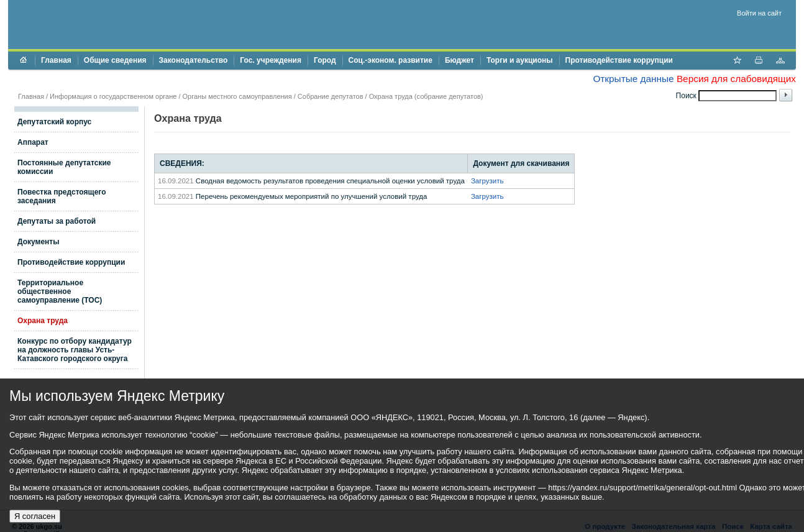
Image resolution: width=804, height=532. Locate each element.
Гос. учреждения (271, 60)
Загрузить (487, 181)
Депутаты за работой (57, 221)
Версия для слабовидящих (736, 79)
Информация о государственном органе (113, 96)
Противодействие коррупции (619, 60)
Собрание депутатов (331, 96)
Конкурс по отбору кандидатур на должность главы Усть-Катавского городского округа (75, 350)
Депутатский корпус (54, 122)
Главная (56, 60)
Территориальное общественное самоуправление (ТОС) (60, 291)
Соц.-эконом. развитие (391, 60)
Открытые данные (633, 79)
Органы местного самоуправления (237, 96)
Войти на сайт (759, 13)
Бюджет (459, 60)
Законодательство (194, 60)
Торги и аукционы (520, 60)
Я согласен (35, 516)
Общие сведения (115, 60)
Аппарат (33, 142)
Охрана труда (43, 321)
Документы (38, 242)
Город (325, 60)
